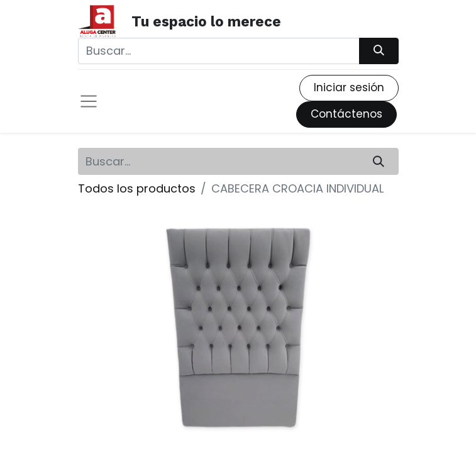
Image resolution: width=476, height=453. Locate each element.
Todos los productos (137, 188)
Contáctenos (346, 114)
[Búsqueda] (379, 51)
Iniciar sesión (349, 87)
